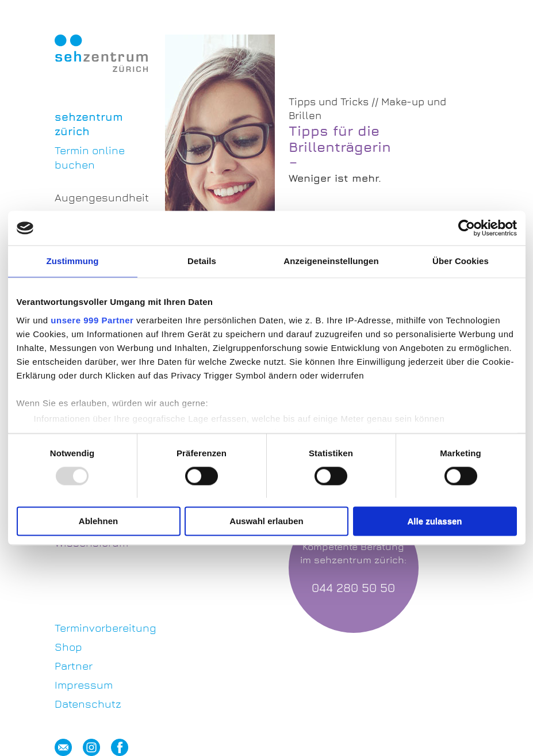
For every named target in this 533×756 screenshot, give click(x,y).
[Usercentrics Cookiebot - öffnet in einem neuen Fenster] (467, 228)
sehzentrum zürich (89, 124)
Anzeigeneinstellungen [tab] (331, 261)
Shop (68, 647)
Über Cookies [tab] (461, 261)
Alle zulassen (434, 522)
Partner (74, 666)
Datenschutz (88, 704)
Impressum (84, 685)
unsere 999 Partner (92, 320)
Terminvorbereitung (101, 628)
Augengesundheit (101, 197)
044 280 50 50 (353, 588)
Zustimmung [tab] (73, 261)
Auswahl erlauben (266, 522)
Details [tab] (202, 261)
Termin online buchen (90, 157)
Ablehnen (98, 522)
